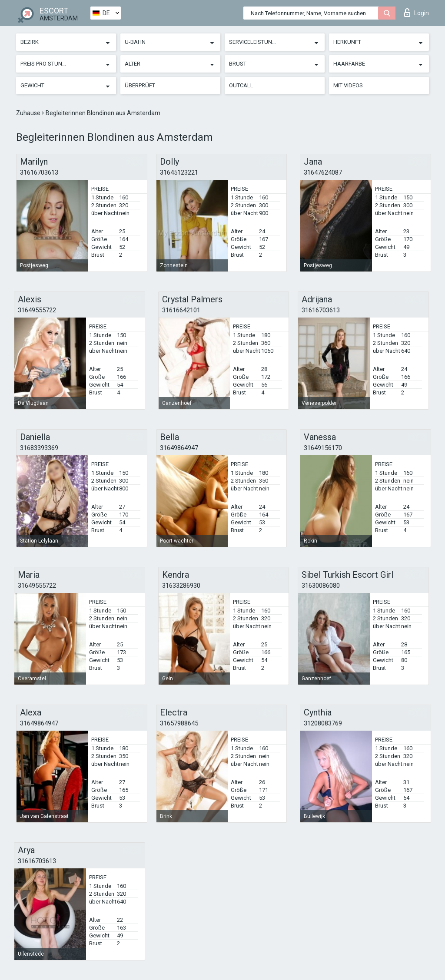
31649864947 (179, 448)
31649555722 (37, 310)
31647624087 (323, 172)
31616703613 (39, 172)
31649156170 (323, 448)
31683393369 (39, 448)
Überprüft (140, 85)
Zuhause (29, 113)
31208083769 (323, 723)
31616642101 (181, 310)
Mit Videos (348, 85)
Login (417, 13)
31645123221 (179, 172)
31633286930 (181, 586)
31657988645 (179, 723)
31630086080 (321, 586)
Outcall (241, 85)
